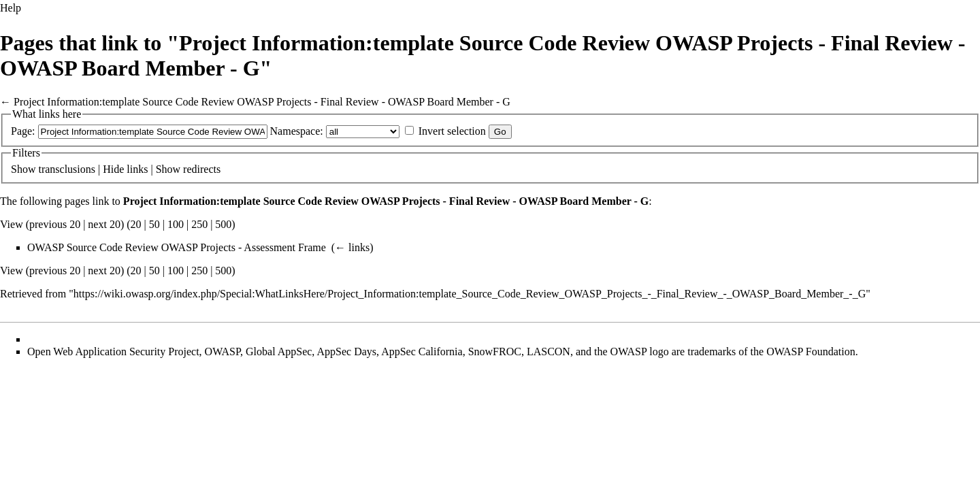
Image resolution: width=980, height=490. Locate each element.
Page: (23, 131)
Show (23, 169)
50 (154, 224)
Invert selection (452, 131)
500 (223, 224)
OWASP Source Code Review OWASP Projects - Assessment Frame (177, 247)
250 (199, 224)
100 (176, 224)
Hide (113, 169)
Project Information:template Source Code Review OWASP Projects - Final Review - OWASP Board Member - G (262, 102)
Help (11, 8)
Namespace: (297, 131)
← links (352, 247)
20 (136, 224)
